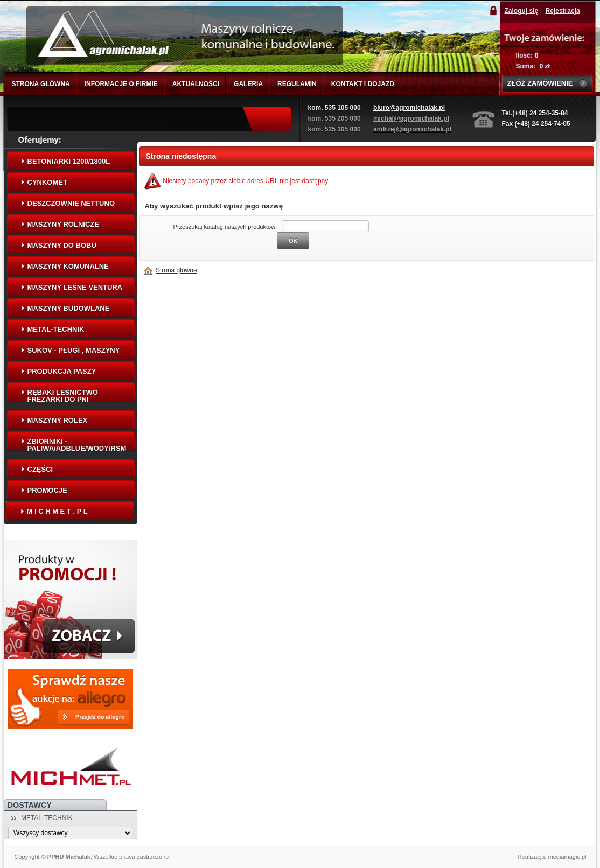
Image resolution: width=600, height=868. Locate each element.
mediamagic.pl (567, 857)
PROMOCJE (47, 490)
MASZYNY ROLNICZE (63, 224)
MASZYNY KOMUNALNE (68, 266)
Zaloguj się (522, 11)
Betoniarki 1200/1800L (69, 161)
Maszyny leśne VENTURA (75, 287)
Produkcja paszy (62, 371)
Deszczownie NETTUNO (71, 203)
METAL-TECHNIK (56, 329)
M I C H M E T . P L (57, 511)
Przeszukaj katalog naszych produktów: (225, 227)
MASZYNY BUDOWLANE (69, 308)
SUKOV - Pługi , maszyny (74, 350)
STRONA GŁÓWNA (41, 84)
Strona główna (176, 270)
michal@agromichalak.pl (411, 118)
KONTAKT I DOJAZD (363, 84)
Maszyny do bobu (62, 245)
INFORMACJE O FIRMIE (121, 84)
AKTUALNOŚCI (196, 84)
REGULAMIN (297, 84)
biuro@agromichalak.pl (409, 108)
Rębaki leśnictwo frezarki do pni (63, 396)
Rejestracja (563, 11)
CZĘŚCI (40, 469)
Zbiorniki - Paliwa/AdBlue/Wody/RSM (77, 445)
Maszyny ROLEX (58, 420)
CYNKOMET (47, 182)
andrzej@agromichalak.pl (412, 129)
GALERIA (248, 84)
